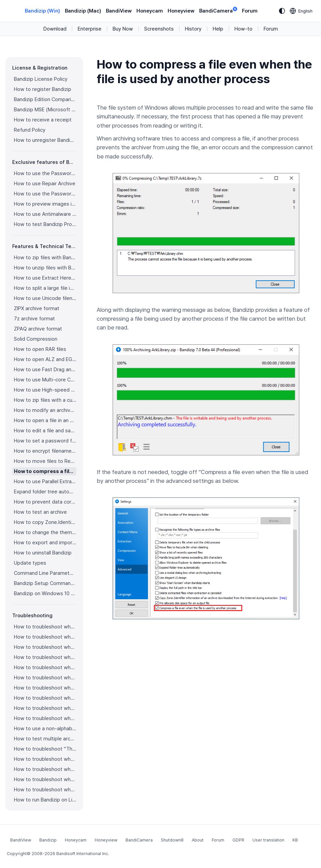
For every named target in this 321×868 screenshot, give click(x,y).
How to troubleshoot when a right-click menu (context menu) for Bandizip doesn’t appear (45, 678)
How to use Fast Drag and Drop (45, 370)
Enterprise (90, 29)
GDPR (238, 840)
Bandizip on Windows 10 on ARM (45, 593)
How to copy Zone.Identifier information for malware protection (45, 522)
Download (55, 29)
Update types (30, 563)
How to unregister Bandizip (45, 140)
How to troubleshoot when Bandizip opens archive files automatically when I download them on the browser (45, 657)
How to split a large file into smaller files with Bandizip (45, 288)
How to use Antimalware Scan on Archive (45, 214)
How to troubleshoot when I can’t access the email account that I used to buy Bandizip (45, 637)
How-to (243, 29)
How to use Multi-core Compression (45, 380)
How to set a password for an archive (45, 441)
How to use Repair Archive (45, 184)
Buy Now (123, 29)
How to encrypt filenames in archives (45, 451)
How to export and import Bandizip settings (45, 543)
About (198, 840)
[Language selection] (301, 11)
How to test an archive (40, 512)
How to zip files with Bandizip (45, 258)
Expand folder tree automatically (45, 492)
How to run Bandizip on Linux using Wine (45, 800)
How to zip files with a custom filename (45, 400)
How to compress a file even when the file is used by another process (45, 471)
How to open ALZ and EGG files (45, 359)
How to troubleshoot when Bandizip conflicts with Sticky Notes (45, 759)
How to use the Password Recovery (45, 194)
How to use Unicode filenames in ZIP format (45, 298)
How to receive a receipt (43, 120)
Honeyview (181, 11)
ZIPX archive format (37, 308)
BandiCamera (218, 10)
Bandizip (48, 840)
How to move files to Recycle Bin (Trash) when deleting (45, 461)
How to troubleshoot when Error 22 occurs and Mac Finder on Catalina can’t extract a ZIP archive (45, 708)
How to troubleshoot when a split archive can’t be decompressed (45, 779)
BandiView (119, 11)
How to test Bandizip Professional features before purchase (45, 224)
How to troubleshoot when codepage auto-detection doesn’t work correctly (45, 647)
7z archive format (34, 319)
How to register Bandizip (43, 89)
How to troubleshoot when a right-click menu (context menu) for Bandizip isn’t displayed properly (45, 688)
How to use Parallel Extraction (45, 482)
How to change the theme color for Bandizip (45, 532)
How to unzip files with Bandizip (45, 268)
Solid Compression (36, 339)
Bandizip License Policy (41, 79)
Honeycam (150, 11)
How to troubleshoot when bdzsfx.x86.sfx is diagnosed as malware (45, 790)
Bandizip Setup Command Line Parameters (45, 583)
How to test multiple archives (45, 739)
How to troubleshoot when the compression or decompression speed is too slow (45, 698)
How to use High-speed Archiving (45, 390)
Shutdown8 (172, 840)
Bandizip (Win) (42, 11)
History (193, 29)
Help (218, 29)
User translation (268, 840)
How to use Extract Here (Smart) (45, 278)
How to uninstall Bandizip (43, 553)
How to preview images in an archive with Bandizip (45, 204)
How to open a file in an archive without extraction (45, 420)
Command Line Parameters (45, 573)
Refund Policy (30, 130)
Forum (250, 11)
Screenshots (159, 29)
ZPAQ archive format (38, 329)
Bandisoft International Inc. (83, 854)
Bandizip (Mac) (83, 11)
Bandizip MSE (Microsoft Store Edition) (45, 110)
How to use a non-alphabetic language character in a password (45, 729)
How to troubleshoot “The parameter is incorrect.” (45, 749)
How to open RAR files (40, 349)
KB (295, 840)
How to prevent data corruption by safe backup (45, 502)
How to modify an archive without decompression (45, 410)
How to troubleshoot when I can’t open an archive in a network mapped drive (45, 769)
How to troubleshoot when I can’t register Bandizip (45, 627)
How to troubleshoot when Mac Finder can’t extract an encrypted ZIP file (45, 718)
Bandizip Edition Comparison (45, 99)
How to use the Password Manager (45, 173)
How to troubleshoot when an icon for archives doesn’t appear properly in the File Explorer (45, 667)
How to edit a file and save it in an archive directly (45, 431)
